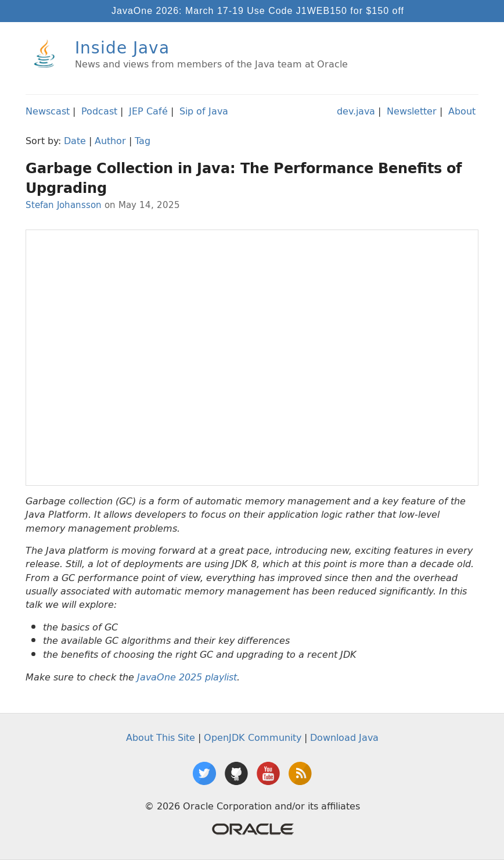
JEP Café (148, 111)
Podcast (99, 111)
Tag (143, 141)
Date (75, 141)
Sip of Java (204, 111)
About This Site (161, 737)
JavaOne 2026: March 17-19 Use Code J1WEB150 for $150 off (258, 11)
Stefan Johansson (64, 205)
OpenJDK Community (253, 737)
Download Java (344, 737)
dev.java (356, 111)
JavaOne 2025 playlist (187, 677)
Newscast (48, 111)
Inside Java (122, 47)
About (462, 111)
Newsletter (412, 111)
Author (110, 141)
